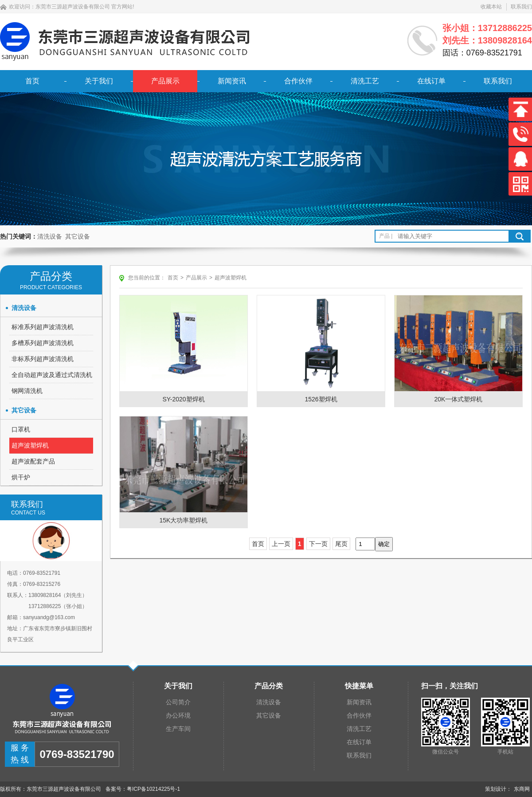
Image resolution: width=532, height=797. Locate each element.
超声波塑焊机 (30, 445)
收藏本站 (491, 7)
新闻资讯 (232, 81)
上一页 (281, 544)
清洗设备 (50, 236)
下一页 (318, 544)
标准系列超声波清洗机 (43, 327)
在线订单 (431, 81)
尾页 (341, 544)
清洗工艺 (365, 81)
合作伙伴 (298, 81)
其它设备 (78, 236)
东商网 (522, 789)
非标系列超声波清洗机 (43, 359)
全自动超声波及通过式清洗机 (52, 375)
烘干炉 (21, 477)
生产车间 (178, 729)
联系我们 (521, 7)
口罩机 (21, 429)
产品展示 (165, 81)
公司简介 (178, 702)
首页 (32, 81)
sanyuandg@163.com (49, 617)
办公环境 (178, 715)
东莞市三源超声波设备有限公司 (73, 7)
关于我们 (99, 81)
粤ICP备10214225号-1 (153, 789)
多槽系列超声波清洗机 (43, 343)
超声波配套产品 (33, 461)
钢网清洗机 (27, 391)
